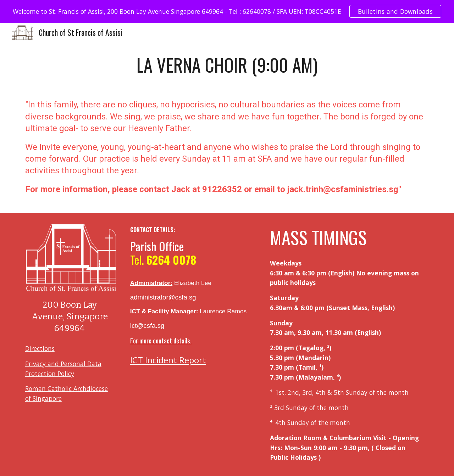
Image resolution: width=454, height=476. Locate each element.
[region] (227, 11)
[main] (227, 65)
